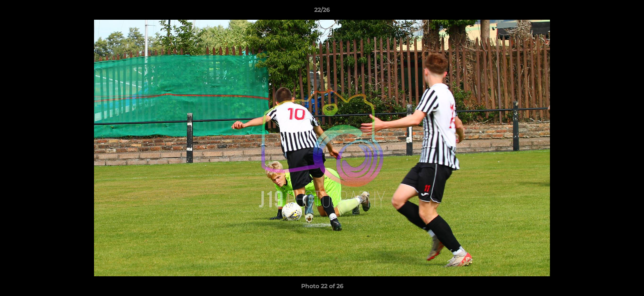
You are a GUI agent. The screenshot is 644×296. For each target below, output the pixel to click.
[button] (629, 12)
